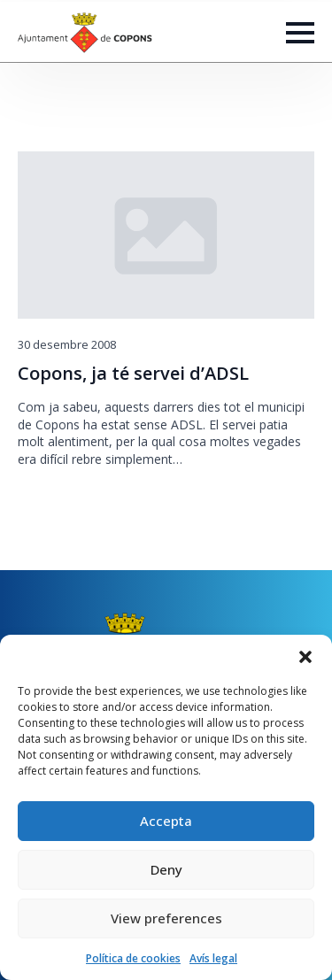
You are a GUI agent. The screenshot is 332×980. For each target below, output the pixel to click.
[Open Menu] (300, 33)
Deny (166, 869)
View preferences (166, 918)
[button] (305, 657)
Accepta (166, 821)
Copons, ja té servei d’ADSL (133, 374)
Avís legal (213, 958)
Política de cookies (133, 958)
